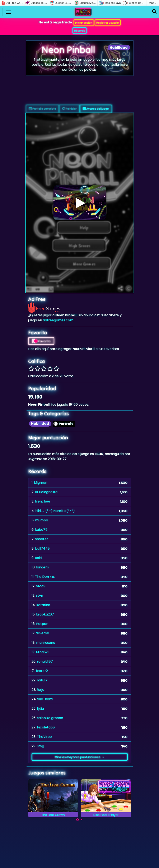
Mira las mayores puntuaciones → (79, 757)
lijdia (40, 708)
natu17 (42, 680)
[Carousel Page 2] (82, 820)
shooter (42, 539)
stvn (39, 596)
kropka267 (45, 614)
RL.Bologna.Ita (46, 492)
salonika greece (50, 718)
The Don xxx (45, 577)
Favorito (41, 341)
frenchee (43, 501)
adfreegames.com (58, 320)
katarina (43, 605)
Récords (80, 31)
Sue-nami (45, 699)
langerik (43, 567)
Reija (41, 690)
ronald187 (45, 661)
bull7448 (42, 548)
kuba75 (41, 530)
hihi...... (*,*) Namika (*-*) (55, 511)
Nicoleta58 (46, 727)
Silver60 (43, 633)
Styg (40, 746)
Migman (41, 483)
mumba (42, 520)
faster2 (42, 671)
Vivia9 (41, 586)
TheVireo (44, 737)
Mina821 (42, 652)
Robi (38, 558)
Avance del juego (96, 109)
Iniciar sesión (84, 23)
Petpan (42, 624)
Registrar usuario (108, 23)
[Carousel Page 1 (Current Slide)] (78, 820)
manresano (46, 643)
